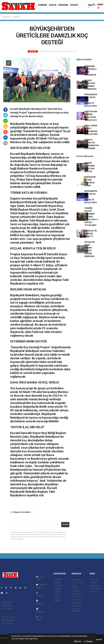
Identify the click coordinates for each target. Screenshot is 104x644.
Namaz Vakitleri (76, 587)
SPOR (57, 598)
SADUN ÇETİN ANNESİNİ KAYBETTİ (91, 234)
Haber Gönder (7, 623)
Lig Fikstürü (77, 594)
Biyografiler (95, 586)
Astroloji (94, 592)
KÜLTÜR (58, 601)
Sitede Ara (95, 580)
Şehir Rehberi (78, 606)
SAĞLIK (57, 592)
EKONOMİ (63, 5)
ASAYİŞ (53, 5)
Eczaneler (76, 591)
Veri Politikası (7, 608)
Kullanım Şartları (8, 617)
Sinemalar (77, 600)
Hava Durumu (78, 580)
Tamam (88, 641)
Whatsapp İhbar (8, 620)
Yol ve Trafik (77, 583)
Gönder (65, 524)
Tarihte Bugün (78, 597)
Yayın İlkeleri (6, 605)
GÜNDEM (42, 5)
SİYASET (74, 5)
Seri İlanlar (77, 603)
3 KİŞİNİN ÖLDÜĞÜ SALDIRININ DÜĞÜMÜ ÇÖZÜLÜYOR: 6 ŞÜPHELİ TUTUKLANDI (91, 217)
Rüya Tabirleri (96, 589)
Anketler (94, 583)
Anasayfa (6, 17)
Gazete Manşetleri (77, 610)
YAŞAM (57, 595)
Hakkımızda (6, 602)
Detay (78, 641)
